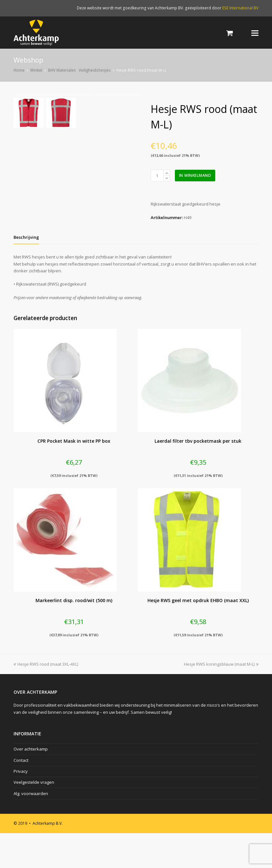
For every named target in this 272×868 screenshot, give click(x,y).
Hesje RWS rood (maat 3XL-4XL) (46, 699)
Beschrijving (26, 272)
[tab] (26, 272)
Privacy (21, 806)
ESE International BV (240, 8)
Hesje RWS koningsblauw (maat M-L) (221, 699)
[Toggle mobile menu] (255, 33)
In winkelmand (195, 175)
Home (19, 70)
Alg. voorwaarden (31, 828)
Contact (21, 795)
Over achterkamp (31, 784)
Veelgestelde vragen (34, 817)
